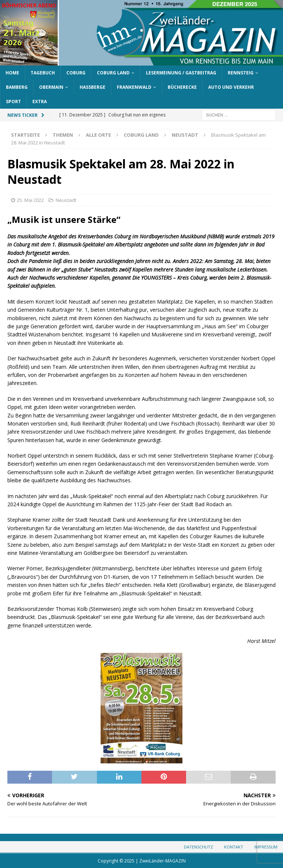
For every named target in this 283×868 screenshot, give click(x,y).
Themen (63, 135)
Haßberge (92, 87)
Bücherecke (182, 87)
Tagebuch (43, 73)
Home (12, 73)
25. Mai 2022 (30, 200)
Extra (40, 101)
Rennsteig (241, 73)
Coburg (76, 73)
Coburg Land (113, 73)
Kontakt (234, 847)
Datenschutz (198, 847)
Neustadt (66, 200)
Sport (13, 101)
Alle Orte (98, 135)
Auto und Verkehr (231, 87)
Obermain (51, 87)
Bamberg (17, 87)
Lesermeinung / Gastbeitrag (181, 73)
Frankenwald (134, 87)
